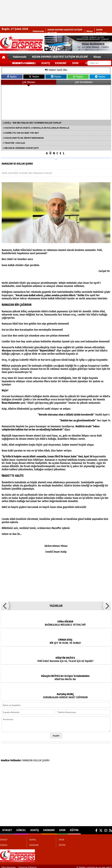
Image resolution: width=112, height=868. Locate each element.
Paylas (12, 77)
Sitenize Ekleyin (28, 865)
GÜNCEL (56, 153)
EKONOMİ (49, 828)
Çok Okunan (29, 82)
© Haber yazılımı (94, 865)
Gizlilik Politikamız (102, 31)
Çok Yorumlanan (84, 82)
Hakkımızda (38, 31)
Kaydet (56, 734)
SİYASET (7, 828)
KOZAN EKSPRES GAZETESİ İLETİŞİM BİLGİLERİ (65, 31)
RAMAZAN (27, 758)
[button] (5, 604)
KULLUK (37, 758)
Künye (90, 31)
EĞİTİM (74, 828)
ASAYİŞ (35, 828)
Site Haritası (9, 865)
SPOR (62, 828)
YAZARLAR (56, 604)
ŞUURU (46, 758)
